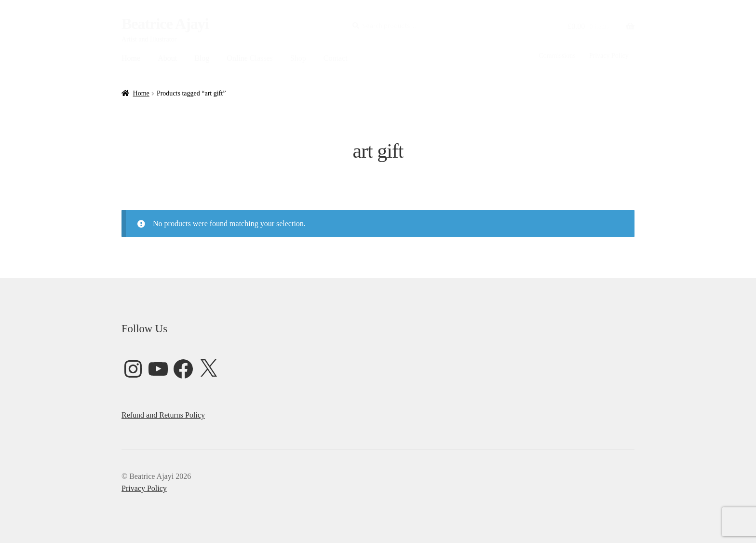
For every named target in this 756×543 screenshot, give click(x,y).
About (167, 58)
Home (131, 58)
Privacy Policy (609, 56)
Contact (336, 58)
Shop (298, 58)
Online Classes (250, 58)
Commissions (557, 56)
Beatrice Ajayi (165, 24)
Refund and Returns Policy (163, 415)
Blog (202, 58)
